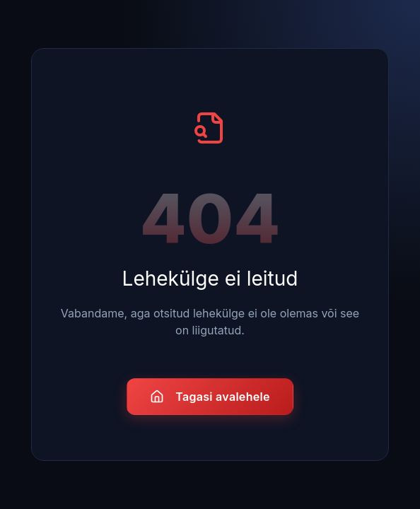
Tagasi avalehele (210, 397)
